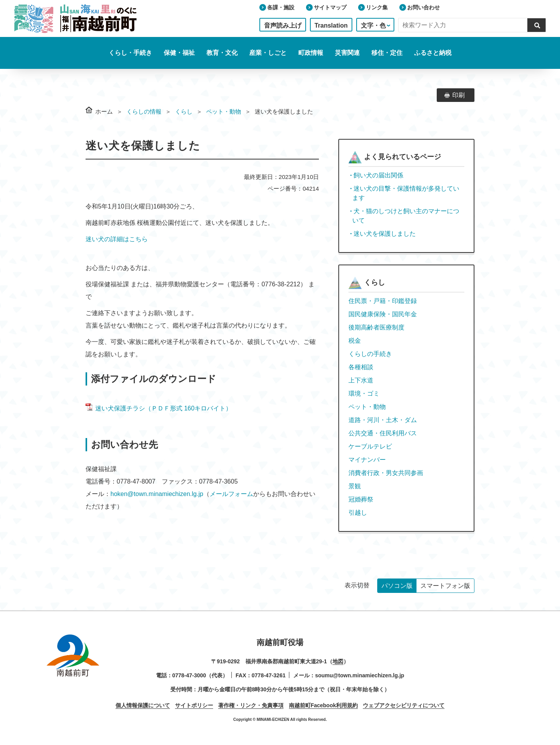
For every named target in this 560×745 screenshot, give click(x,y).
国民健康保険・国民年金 (383, 314)
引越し (358, 513)
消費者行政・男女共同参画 (386, 473)
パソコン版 (397, 586)
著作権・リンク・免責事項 (251, 705)
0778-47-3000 (189, 675)
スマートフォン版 (445, 586)
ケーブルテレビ (370, 446)
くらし (184, 111)
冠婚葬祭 (361, 499)
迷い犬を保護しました (385, 234)
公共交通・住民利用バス (383, 433)
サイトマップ (330, 7)
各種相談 (361, 367)
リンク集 (377, 7)
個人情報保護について (143, 705)
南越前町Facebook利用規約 (323, 705)
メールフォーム (231, 494)
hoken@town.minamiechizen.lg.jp (157, 494)
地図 (338, 661)
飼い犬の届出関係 (378, 175)
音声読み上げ (283, 25)
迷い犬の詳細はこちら (117, 239)
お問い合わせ (423, 7)
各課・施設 (281, 7)
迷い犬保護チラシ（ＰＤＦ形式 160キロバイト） (159, 408)
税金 (355, 341)
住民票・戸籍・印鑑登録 (383, 301)
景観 (355, 486)
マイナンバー (367, 460)
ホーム (104, 111)
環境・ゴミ (364, 394)
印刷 (458, 95)
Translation (331, 25)
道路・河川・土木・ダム (383, 420)
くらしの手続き (370, 354)
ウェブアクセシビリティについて (404, 705)
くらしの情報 (144, 111)
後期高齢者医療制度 (376, 327)
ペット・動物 (224, 111)
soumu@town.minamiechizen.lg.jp (360, 675)
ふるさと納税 (433, 53)
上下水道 (361, 380)
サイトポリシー (194, 705)
